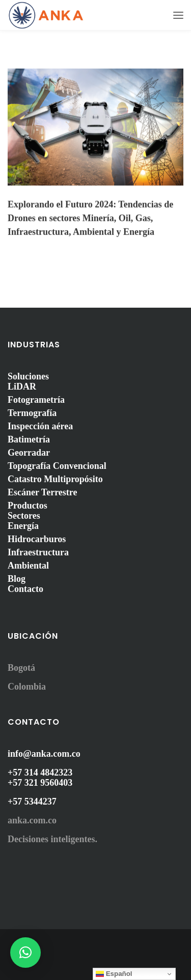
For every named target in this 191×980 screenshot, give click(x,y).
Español (114, 974)
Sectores (24, 516)
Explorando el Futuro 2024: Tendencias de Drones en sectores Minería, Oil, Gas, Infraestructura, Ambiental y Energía (90, 218)
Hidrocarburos (37, 539)
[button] (25, 953)
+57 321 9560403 (40, 783)
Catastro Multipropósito (55, 479)
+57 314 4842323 (40, 773)
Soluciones (28, 376)
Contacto (25, 589)
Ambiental (28, 566)
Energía (23, 526)
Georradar (29, 453)
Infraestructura (38, 552)
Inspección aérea (40, 426)
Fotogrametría (36, 400)
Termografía (32, 413)
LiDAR (22, 387)
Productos (28, 506)
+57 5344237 (32, 801)
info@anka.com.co (44, 754)
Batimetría (29, 439)
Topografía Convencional (57, 466)
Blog (17, 579)
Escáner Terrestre (42, 492)
